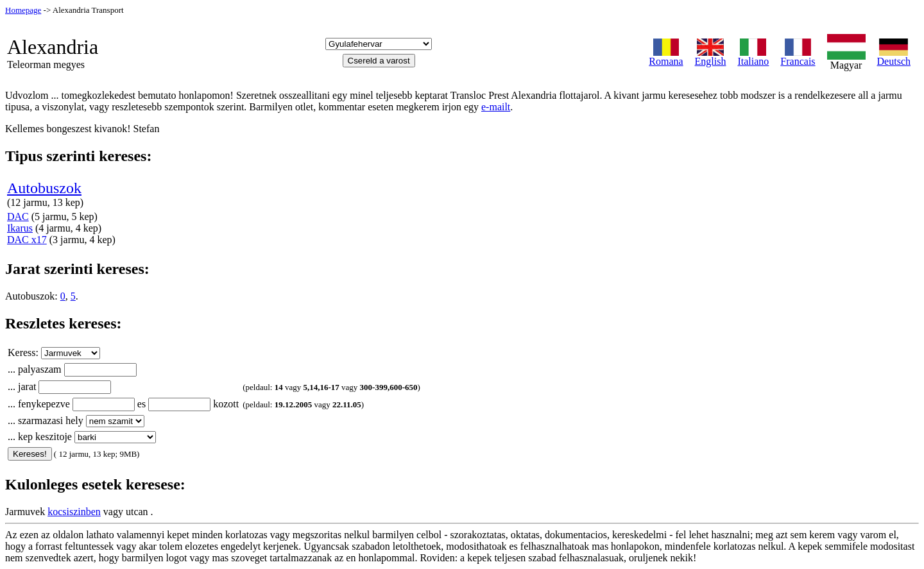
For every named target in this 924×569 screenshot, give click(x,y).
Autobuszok (44, 188)
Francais (798, 57)
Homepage (23, 10)
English (711, 57)
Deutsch (894, 57)
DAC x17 (27, 240)
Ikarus (20, 228)
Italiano (753, 57)
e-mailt (496, 107)
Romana (666, 57)
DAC (18, 217)
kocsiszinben (74, 512)
